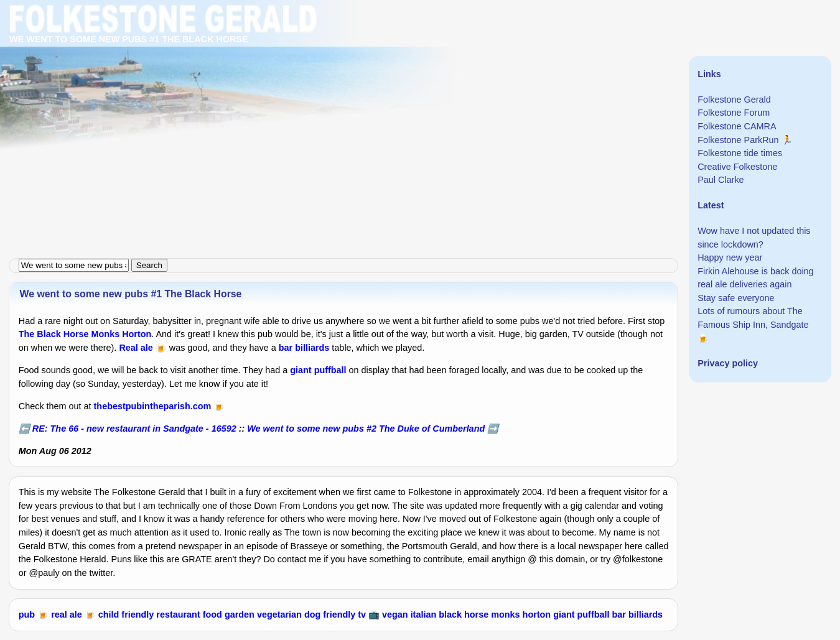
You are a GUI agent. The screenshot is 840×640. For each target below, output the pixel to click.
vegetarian (279, 614)
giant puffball (318, 370)
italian (424, 614)
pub (27, 614)
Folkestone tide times (740, 153)
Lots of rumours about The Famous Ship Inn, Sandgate (753, 318)
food (212, 614)
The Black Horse (54, 334)
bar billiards (304, 348)
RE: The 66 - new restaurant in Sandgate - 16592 (134, 429)
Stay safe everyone (736, 298)
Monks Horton (122, 334)
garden (240, 614)
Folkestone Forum (734, 113)
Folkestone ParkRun (738, 140)
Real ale (136, 348)
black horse (464, 614)
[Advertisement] (373, 87)
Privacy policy (728, 363)
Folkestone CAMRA (737, 126)
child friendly (126, 614)
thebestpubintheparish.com (153, 406)
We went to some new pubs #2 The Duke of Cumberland (366, 429)
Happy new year (730, 257)
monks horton (521, 614)
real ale (67, 614)
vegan (395, 614)
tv (362, 614)
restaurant (178, 614)
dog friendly (330, 614)
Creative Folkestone (737, 167)
